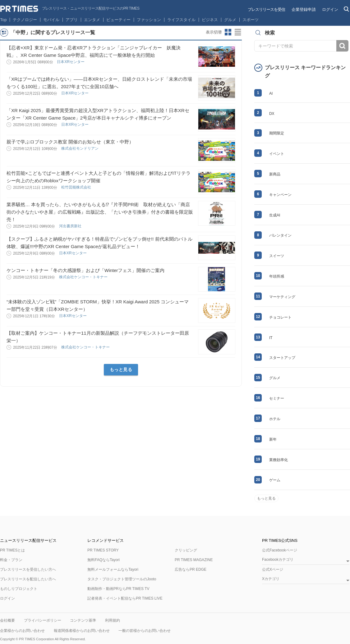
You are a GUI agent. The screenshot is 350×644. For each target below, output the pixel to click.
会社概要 (7, 620)
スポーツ (251, 20)
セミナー (277, 398)
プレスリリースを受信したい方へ (28, 569)
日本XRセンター (71, 62)
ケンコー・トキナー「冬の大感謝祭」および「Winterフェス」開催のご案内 (85, 270)
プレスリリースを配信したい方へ (28, 579)
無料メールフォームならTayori (113, 569)
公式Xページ (273, 569)
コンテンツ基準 (83, 620)
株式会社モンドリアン (80, 148)
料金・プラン (11, 560)
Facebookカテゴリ (278, 560)
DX (272, 114)
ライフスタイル (181, 20)
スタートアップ (282, 358)
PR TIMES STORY (103, 550)
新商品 (275, 174)
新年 (273, 439)
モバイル (51, 20)
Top (4, 20)
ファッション (149, 20)
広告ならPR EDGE (191, 569)
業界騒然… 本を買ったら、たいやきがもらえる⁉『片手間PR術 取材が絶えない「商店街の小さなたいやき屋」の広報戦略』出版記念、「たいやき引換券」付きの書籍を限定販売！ (100, 212)
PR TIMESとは (12, 550)
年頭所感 (277, 276)
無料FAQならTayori (104, 560)
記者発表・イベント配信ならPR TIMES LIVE (125, 598)
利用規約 (113, 620)
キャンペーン (280, 195)
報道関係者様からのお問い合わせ (82, 631)
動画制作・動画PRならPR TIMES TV (118, 589)
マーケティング (282, 297)
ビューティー (118, 20)
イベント (277, 154)
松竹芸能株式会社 (77, 187)
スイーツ (277, 256)
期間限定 (277, 133)
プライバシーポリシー (43, 620)
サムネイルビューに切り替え (228, 32)
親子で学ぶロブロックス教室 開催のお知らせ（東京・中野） (70, 142)
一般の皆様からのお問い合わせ (145, 631)
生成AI (275, 215)
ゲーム (275, 480)
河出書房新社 (71, 226)
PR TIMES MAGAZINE (194, 560)
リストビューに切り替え (238, 32)
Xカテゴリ (271, 579)
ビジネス (210, 20)
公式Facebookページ (280, 550)
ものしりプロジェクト (19, 589)
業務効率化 (279, 460)
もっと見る (121, 370)
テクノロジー (25, 20)
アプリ (72, 20)
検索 (342, 46)
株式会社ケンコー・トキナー (84, 277)
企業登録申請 (304, 9)
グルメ (230, 20)
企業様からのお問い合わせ (22, 631)
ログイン (330, 9)
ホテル (275, 419)
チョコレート (280, 317)
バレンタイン (280, 235)
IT (271, 338)
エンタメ (92, 20)
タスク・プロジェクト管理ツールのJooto (122, 579)
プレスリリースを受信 (266, 9)
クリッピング (186, 550)
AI (271, 93)
